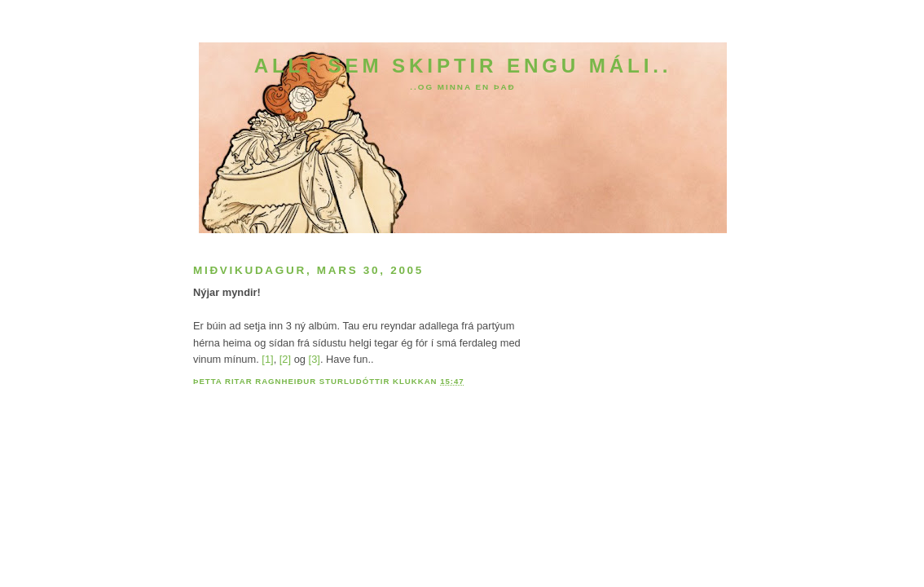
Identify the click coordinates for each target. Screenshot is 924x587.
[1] (267, 359)
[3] (315, 359)
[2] (285, 359)
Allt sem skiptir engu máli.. (463, 66)
